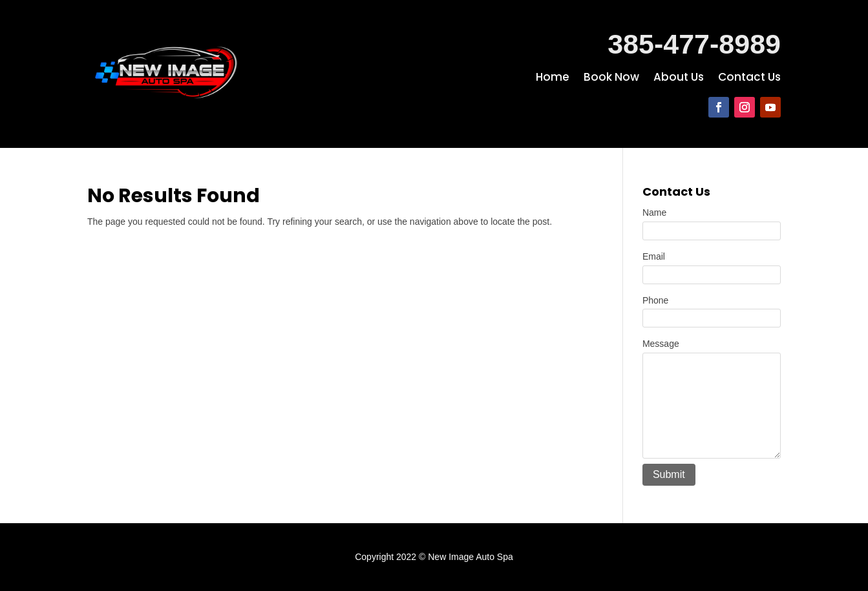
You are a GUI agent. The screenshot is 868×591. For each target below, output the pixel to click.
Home (553, 78)
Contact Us (749, 78)
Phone (655, 300)
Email (654, 256)
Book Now (611, 78)
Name (654, 213)
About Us (679, 78)
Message (661, 344)
